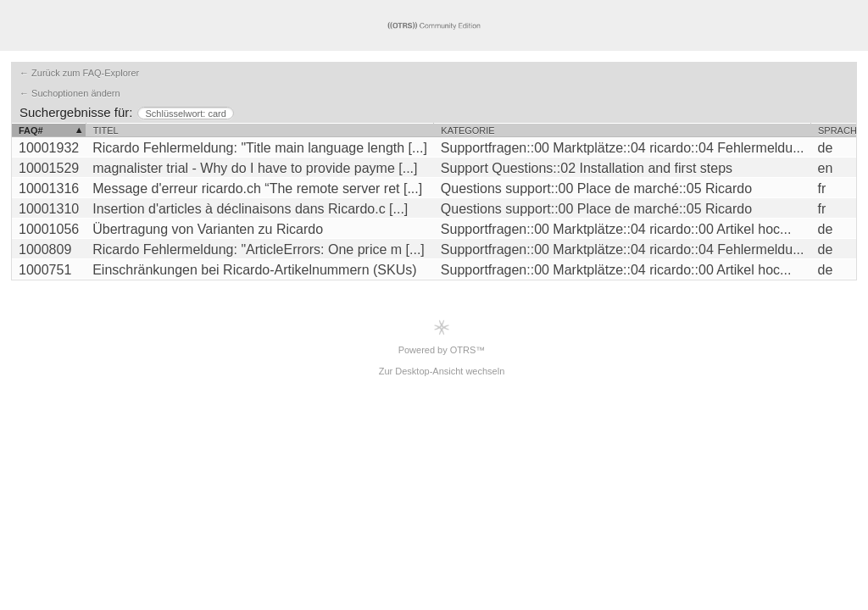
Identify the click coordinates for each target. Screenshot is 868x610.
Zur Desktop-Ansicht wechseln (442, 371)
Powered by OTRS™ (442, 337)
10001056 (49, 229)
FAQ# (31, 130)
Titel (106, 130)
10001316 (49, 189)
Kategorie (467, 130)
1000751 (45, 270)
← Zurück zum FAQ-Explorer (79, 73)
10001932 (49, 148)
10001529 (49, 168)
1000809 (45, 250)
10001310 (49, 209)
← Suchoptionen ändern (70, 93)
